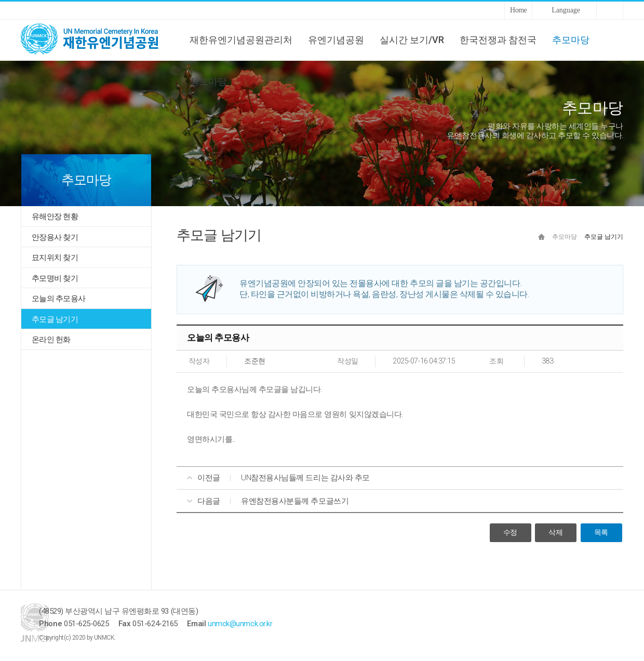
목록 (601, 533)
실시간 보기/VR (412, 40)
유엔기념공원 (336, 40)
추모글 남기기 (55, 319)
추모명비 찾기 (55, 278)
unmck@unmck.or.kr (277, 624)
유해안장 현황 (55, 217)
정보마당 (208, 81)
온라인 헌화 (51, 340)
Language (566, 10)
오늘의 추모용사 (58, 299)
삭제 (555, 533)
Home (518, 10)
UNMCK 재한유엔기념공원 (99, 40)
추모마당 (571, 40)
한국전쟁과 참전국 (498, 40)
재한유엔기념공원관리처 (241, 40)
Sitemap (610, 10)
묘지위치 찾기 (55, 258)
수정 (510, 533)
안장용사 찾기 (55, 237)
